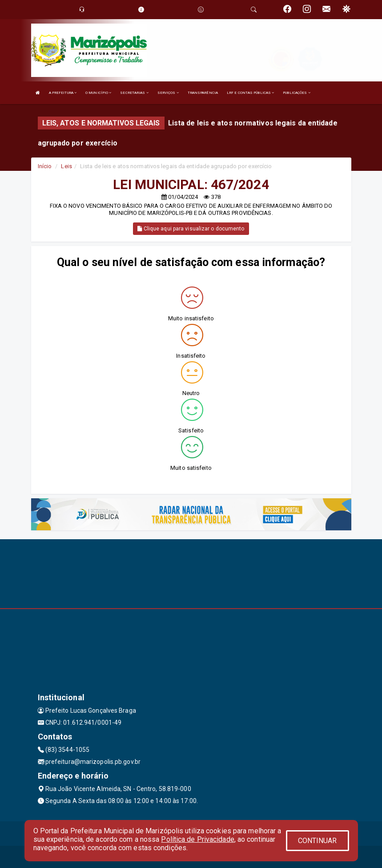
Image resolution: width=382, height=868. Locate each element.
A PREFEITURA (63, 93)
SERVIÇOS (168, 93)
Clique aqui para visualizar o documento (191, 229)
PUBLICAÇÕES (296, 93)
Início (45, 166)
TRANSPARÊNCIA (203, 93)
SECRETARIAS (134, 93)
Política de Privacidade (197, 839)
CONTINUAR (318, 841)
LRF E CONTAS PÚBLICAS (250, 93)
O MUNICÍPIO (98, 93)
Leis (66, 166)
